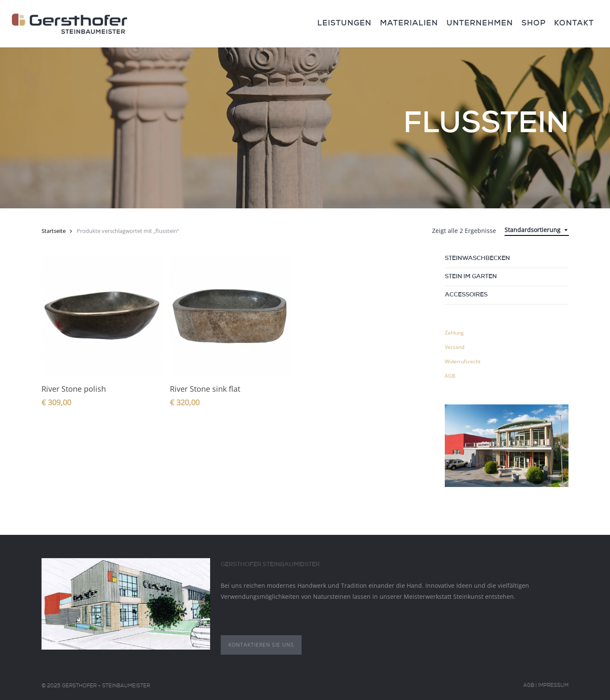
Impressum (553, 686)
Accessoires (466, 295)
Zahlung (454, 333)
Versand (455, 347)
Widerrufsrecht (463, 361)
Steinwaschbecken (477, 259)
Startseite (54, 231)
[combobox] (537, 230)
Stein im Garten (471, 277)
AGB (450, 376)
